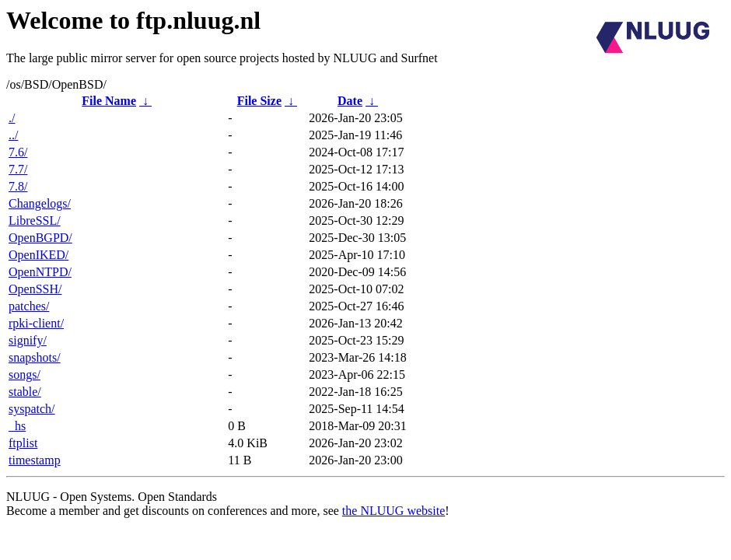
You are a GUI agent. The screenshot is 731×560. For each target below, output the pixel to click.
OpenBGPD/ (40, 238)
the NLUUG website (393, 511)
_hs (17, 426)
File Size (259, 101)
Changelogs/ (40, 203)
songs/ (24, 374)
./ (12, 118)
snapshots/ (35, 357)
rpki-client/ (36, 323)
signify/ (28, 340)
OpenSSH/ (35, 289)
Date (350, 101)
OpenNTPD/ (40, 272)
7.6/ (18, 152)
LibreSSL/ (35, 220)
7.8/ (18, 186)
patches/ (29, 306)
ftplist (23, 443)
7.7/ (18, 169)
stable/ (25, 392)
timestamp (35, 460)
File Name (109, 101)
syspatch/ (32, 409)
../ (13, 135)
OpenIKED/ (38, 255)
